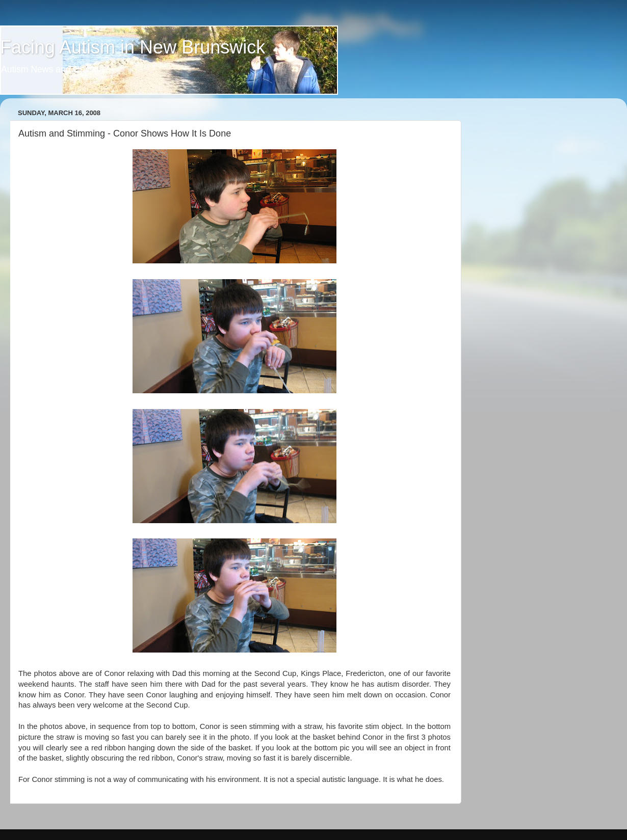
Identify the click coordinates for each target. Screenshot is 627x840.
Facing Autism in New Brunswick (133, 47)
